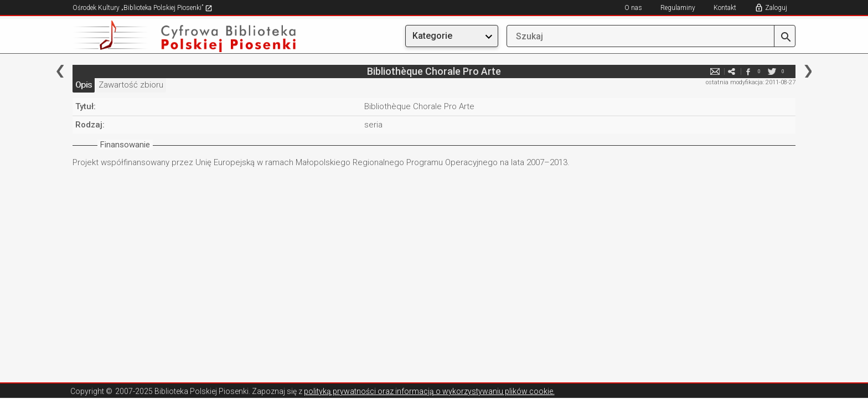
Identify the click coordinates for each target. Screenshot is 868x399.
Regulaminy (678, 8)
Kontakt (725, 8)
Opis (84, 85)
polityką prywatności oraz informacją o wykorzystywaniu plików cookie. (429, 391)
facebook (748, 71)
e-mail (715, 71)
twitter (772, 71)
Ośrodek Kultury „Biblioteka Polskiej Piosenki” (143, 8)
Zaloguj (776, 8)
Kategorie (432, 36)
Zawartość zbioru (131, 85)
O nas (633, 8)
